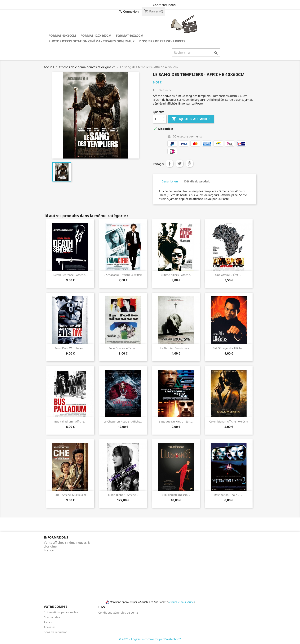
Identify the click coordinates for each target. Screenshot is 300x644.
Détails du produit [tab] (197, 181)
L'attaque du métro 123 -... (176, 421)
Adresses (50, 627)
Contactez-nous (164, 5)
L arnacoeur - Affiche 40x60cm (123, 275)
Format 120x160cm (96, 36)
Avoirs (48, 622)
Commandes (52, 617)
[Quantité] (157, 119)
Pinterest (189, 163)
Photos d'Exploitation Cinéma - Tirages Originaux (92, 41)
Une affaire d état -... (229, 275)
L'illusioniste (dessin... (176, 495)
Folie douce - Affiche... (123, 348)
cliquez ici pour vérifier (182, 602)
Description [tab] (170, 181)
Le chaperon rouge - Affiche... (123, 421)
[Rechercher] (196, 52)
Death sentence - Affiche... (70, 275)
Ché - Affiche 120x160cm (70, 495)
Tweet (179, 163)
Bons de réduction (56, 632)
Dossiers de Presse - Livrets (162, 41)
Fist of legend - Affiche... (229, 348)
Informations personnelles (61, 612)
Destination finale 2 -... (229, 495)
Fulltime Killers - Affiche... (176, 275)
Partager (170, 163)
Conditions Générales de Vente (118, 613)
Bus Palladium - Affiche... (70, 421)
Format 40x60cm (62, 36)
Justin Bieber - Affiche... (123, 495)
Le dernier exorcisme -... (176, 348)
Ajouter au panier (191, 119)
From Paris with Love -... (70, 348)
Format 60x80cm (130, 36)
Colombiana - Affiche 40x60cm (229, 421)
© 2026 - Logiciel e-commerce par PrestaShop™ (150, 639)
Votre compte (55, 607)
